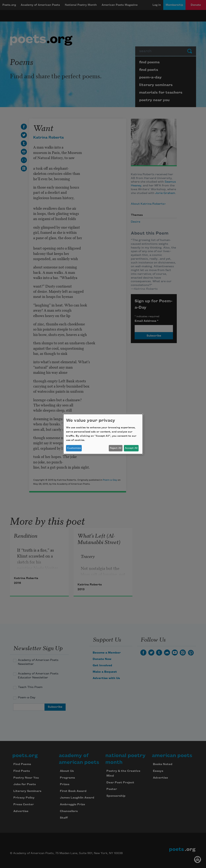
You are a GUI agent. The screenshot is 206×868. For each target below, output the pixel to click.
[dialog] (103, 434)
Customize (74, 448)
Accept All (131, 448)
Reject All (116, 448)
